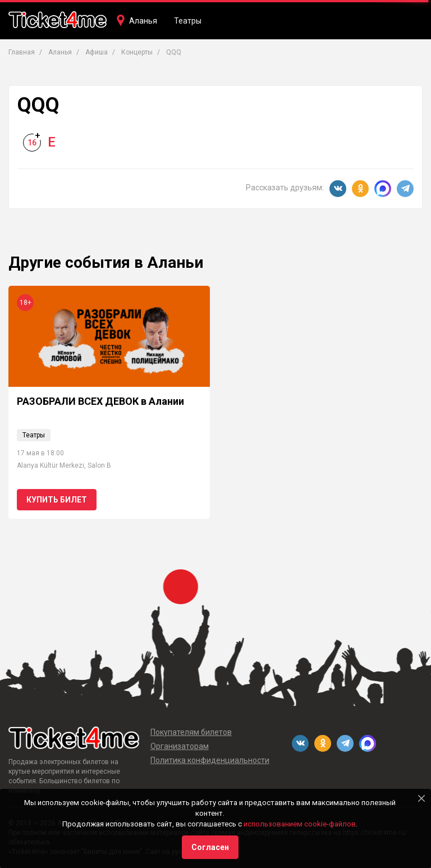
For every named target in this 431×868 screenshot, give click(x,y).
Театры (188, 21)
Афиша (97, 52)
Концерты (137, 52)
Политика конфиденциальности (210, 760)
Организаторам (180, 746)
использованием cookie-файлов (300, 824)
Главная (22, 52)
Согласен (210, 847)
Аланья (143, 21)
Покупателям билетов (191, 732)
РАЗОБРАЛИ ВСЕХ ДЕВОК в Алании (100, 401)
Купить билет (57, 500)
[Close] (421, 798)
